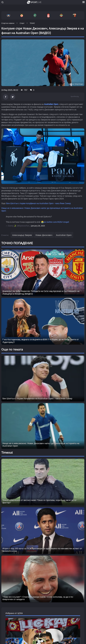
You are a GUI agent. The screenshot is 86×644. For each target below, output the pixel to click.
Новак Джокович (44, 235)
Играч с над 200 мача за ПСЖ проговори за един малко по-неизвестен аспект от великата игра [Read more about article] (42, 550)
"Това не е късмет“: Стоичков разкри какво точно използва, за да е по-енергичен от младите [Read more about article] (38, 598)
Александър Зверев (22, 235)
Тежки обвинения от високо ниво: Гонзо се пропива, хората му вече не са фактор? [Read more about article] (39, 501)
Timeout (7, 452)
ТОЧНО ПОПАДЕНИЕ (17, 243)
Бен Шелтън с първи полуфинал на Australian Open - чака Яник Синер (39, 203)
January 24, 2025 (38, 226)
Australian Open (51, 104)
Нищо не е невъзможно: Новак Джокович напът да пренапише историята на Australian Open (41, 445)
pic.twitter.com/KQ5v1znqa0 (56, 222)
